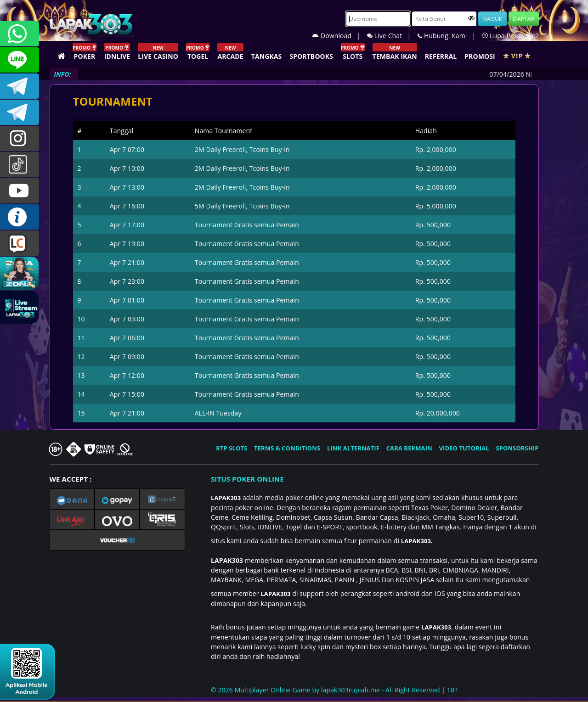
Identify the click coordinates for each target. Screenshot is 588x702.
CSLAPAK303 (20, 60)
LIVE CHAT (20, 243)
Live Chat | (392, 36)
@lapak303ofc (20, 165)
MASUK (492, 19)
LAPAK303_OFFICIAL (20, 112)
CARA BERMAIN (409, 448)
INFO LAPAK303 (20, 217)
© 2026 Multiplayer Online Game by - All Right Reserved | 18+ (334, 690)
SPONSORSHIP (517, 448)
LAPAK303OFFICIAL (20, 86)
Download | (339, 36)
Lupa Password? (510, 36)
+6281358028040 (20, 34)
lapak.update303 (20, 138)
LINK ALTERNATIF (353, 448)
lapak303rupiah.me (351, 690)
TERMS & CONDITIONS (287, 448)
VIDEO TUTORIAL (464, 448)
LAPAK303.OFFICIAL (20, 191)
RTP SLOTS (232, 448)
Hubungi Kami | (450, 36)
